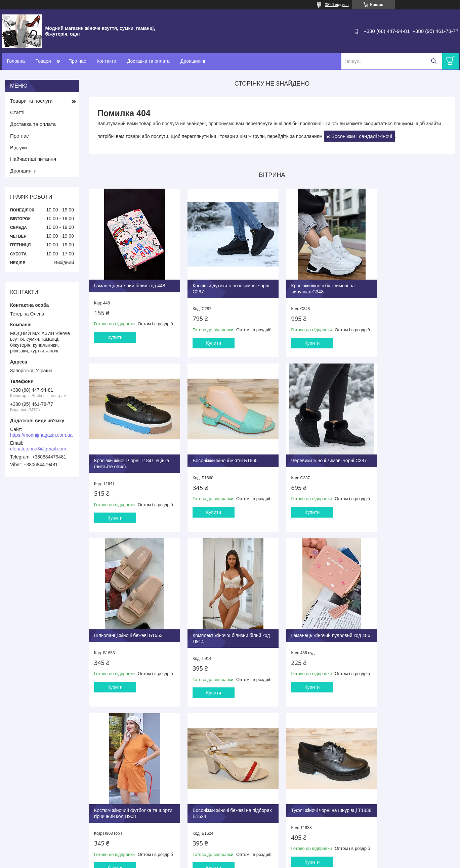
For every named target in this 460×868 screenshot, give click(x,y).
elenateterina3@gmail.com (38, 449)
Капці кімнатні (140, 800)
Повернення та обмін (258, 791)
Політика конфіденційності (347, 862)
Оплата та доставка (257, 784)
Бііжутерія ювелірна (146, 821)
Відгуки (18, 148)
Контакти (107, 61)
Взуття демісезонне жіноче (153, 786)
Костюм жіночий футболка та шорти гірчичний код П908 (219, 635)
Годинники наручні (145, 829)
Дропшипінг (193, 61)
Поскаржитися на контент (295, 862)
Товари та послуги (31, 101)
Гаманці (134, 814)
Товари (43, 61)
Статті (17, 112)
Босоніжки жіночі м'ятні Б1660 (127, 456)
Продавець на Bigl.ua (230, 856)
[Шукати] (434, 61)
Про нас (77, 61)
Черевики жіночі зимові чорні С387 (225, 456)
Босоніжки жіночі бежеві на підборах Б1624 (310, 635)
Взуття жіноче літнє (146, 771)
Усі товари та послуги (270, 727)
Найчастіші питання (33, 159)
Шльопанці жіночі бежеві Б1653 (315, 456)
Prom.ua (261, 850)
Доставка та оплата (148, 61)
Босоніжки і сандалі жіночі (362, 136)
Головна (16, 61)
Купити (115, 338)
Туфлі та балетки (143, 779)
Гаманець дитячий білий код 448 (130, 281)
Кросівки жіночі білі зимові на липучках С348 (312, 284)
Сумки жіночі (139, 807)
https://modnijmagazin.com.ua (41, 435)
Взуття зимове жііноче (148, 793)
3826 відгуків (337, 5)
